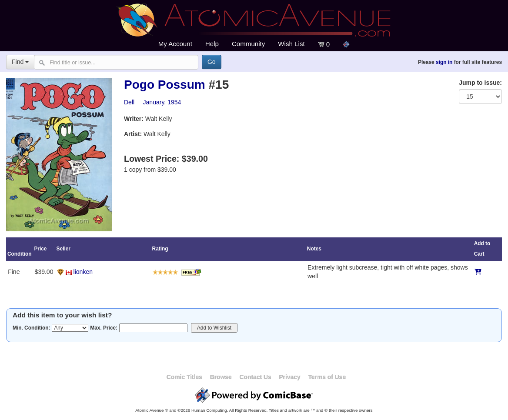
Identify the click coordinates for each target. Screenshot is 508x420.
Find (20, 62)
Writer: (134, 119)
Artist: (133, 134)
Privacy (289, 377)
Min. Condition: (32, 328)
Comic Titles (184, 377)
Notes (314, 249)
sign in (444, 62)
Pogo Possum (165, 85)
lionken (83, 272)
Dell (129, 102)
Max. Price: (104, 328)
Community (248, 44)
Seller (63, 249)
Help (212, 44)
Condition (19, 254)
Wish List (291, 44)
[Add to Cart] (478, 272)
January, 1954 (162, 102)
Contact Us (255, 377)
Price (40, 249)
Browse (221, 377)
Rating (160, 249)
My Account (175, 44)
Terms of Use (327, 377)
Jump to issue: (480, 83)
